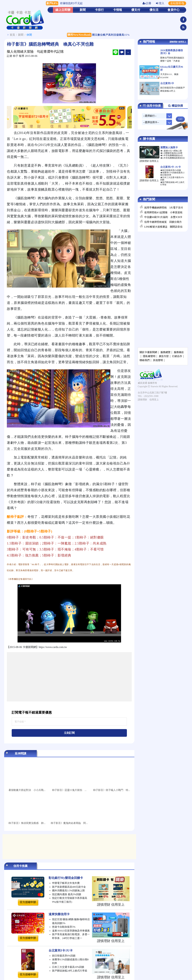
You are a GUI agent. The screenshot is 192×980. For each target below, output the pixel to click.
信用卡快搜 (152, 106)
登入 (160, 3)
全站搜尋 (177, 3)
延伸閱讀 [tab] (21, 753)
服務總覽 (165, 352)
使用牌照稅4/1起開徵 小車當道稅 (163, 212)
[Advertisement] (69, 677)
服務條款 (179, 352)
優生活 (154, 10)
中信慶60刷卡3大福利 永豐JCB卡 (163, 217)
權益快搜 (175, 106)
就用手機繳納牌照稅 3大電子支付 (164, 208)
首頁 (12, 35)
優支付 (136, 10)
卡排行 (99, 10)
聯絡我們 (145, 360)
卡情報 (118, 10)
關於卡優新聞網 (148, 352)
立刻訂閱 (69, 733)
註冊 (147, 3)
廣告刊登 (164, 356)
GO (180, 119)
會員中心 (173, 10)
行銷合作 (177, 356)
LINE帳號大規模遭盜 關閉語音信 (163, 227)
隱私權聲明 (149, 356)
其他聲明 (158, 360)
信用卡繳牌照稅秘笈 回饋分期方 (163, 222)
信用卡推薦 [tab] (20, 866)
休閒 (29, 35)
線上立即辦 (63, 10)
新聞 (83, 10)
